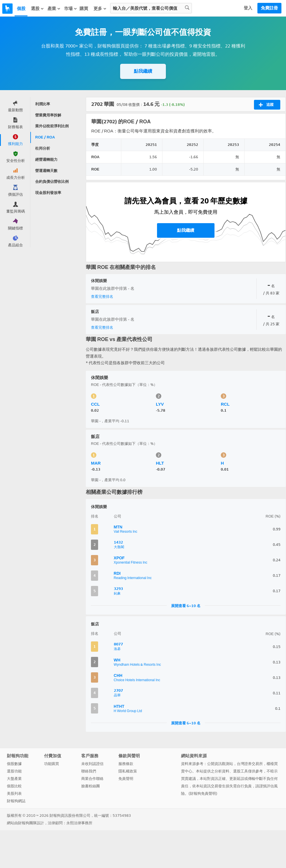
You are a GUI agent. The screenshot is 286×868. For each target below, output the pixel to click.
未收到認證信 (92, 764)
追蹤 (266, 105)
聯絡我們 (89, 771)
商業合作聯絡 (92, 779)
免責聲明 (126, 779)
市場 (71, 9)
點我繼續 (143, 71)
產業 (54, 9)
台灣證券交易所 (250, 764)
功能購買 (51, 764)
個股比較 (14, 786)
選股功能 (14, 771)
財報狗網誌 (16, 801)
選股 (37, 9)
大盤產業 (14, 779)
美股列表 (14, 793)
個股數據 (14, 764)
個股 (21, 9)
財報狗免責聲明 (203, 793)
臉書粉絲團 (91, 786)
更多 (100, 9)
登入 (248, 8)
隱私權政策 (128, 771)
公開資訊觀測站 (220, 764)
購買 (84, 9)
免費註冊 (269, 8)
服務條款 (126, 764)
